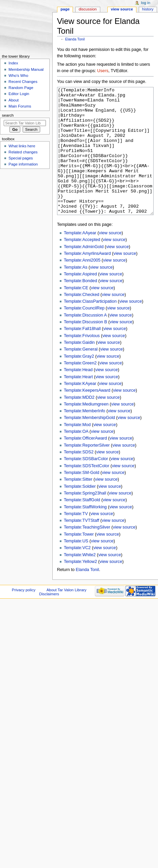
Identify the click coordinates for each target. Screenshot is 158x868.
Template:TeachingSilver (87, 552)
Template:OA (76, 457)
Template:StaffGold (82, 525)
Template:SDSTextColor (87, 491)
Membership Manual (26, 69)
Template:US (76, 566)
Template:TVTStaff (82, 546)
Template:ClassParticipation (90, 327)
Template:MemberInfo (85, 436)
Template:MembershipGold (89, 443)
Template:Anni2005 (82, 286)
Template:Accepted (82, 265)
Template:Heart (78, 402)
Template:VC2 (77, 573)
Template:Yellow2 (80, 587)
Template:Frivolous (82, 361)
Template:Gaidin (79, 368)
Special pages (21, 158)
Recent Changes (23, 82)
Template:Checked (82, 320)
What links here (22, 146)
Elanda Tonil (75, 39)
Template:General (81, 375)
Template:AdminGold (84, 272)
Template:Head (78, 395)
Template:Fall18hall (82, 354)
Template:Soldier (80, 512)
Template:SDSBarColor (86, 484)
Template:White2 (80, 580)
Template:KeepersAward (87, 416)
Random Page (21, 88)
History (148, 9)
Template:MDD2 (79, 423)
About (14, 100)
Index (13, 63)
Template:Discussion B (85, 347)
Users (103, 71)
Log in (146, 3)
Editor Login (19, 94)
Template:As (76, 293)
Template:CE (76, 313)
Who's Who (18, 76)
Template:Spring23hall (85, 518)
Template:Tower (79, 560)
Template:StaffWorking (85, 532)
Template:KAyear (80, 409)
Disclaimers (49, 619)
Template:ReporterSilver (87, 471)
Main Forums (20, 106)
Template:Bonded (81, 306)
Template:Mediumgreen (86, 429)
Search (8, 115)
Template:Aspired (80, 299)
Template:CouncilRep (84, 333)
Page (65, 9)
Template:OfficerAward (85, 463)
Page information (23, 164)
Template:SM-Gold (82, 498)
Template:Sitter (78, 505)
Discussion (88, 9)
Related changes (23, 152)
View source (122, 9)
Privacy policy (24, 615)
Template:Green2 (80, 388)
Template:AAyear (80, 258)
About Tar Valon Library (67, 615)
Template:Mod (77, 450)
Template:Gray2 (79, 382)
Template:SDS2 (79, 477)
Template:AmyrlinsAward (87, 279)
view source (110, 258)
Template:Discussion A (85, 340)
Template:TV (76, 539)
